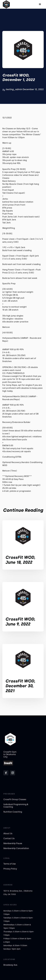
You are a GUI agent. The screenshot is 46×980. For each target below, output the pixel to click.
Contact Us (9, 838)
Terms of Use (10, 864)
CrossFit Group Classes (15, 799)
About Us (8, 833)
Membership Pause (13, 843)
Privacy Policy (10, 869)
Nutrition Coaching (13, 812)
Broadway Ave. (11, 965)
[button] (40, 4)
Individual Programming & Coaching (16, 806)
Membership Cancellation (16, 848)
